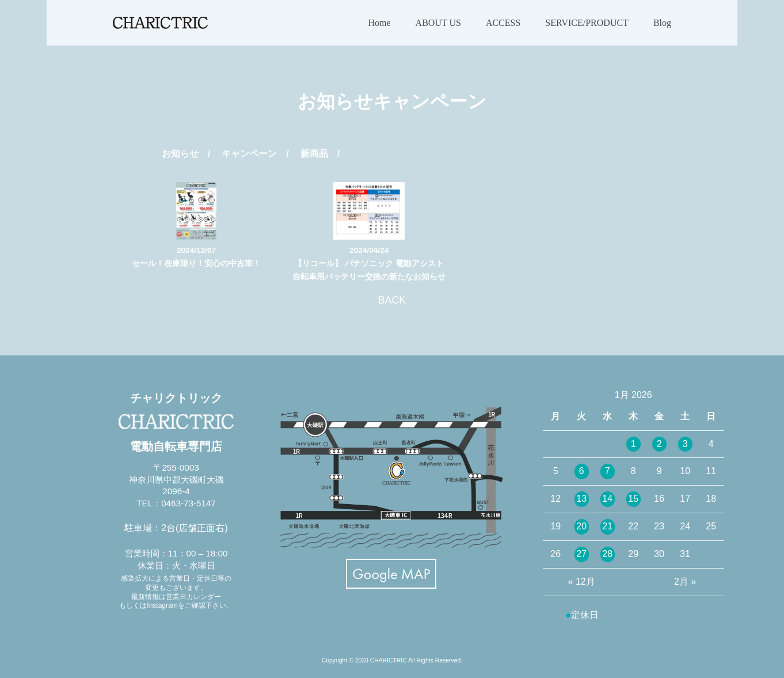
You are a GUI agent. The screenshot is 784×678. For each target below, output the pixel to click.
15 (633, 499)
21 (607, 526)
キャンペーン (249, 154)
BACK (392, 300)
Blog (662, 23)
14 (607, 499)
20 (581, 526)
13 (581, 499)
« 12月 (582, 582)
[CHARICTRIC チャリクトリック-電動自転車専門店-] (160, 23)
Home (380, 23)
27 (581, 554)
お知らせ (180, 154)
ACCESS (503, 23)
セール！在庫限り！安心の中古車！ (196, 264)
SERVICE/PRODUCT (587, 23)
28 (607, 554)
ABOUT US (438, 23)
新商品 (314, 154)
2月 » (685, 582)
